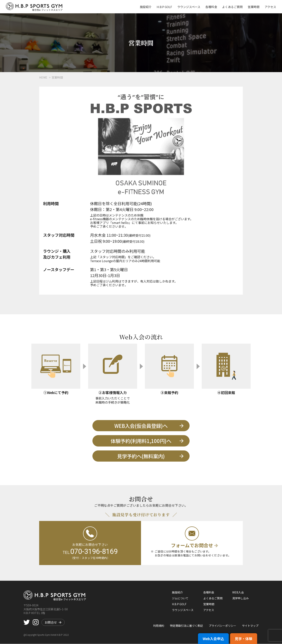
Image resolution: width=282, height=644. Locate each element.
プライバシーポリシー (222, 626)
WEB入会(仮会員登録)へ (146, 426)
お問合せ (53, 623)
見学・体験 (243, 640)
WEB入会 (238, 592)
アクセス (270, 7)
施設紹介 (147, 7)
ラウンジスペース (189, 7)
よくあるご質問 (233, 7)
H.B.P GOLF (165, 7)
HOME (43, 77)
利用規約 (159, 626)
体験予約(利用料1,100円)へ (144, 441)
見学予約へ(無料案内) (147, 456)
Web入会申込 (212, 640)
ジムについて (180, 598)
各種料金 (212, 7)
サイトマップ (250, 626)
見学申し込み (240, 598)
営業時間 (254, 7)
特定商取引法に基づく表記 (186, 626)
